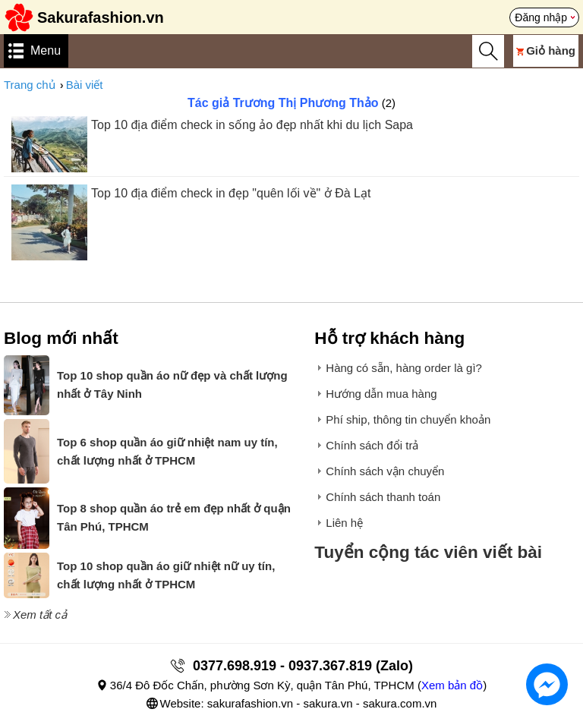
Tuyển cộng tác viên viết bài (428, 552)
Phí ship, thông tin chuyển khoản (408, 419)
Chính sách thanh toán (383, 497)
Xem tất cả (40, 615)
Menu (46, 50)
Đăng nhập (541, 17)
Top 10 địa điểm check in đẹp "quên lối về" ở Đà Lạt (231, 193)
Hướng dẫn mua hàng (381, 394)
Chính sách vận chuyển (385, 471)
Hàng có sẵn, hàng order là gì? (404, 368)
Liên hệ (344, 523)
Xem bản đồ (452, 685)
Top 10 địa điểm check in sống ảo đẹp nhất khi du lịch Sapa (252, 125)
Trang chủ (30, 85)
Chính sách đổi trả (372, 445)
